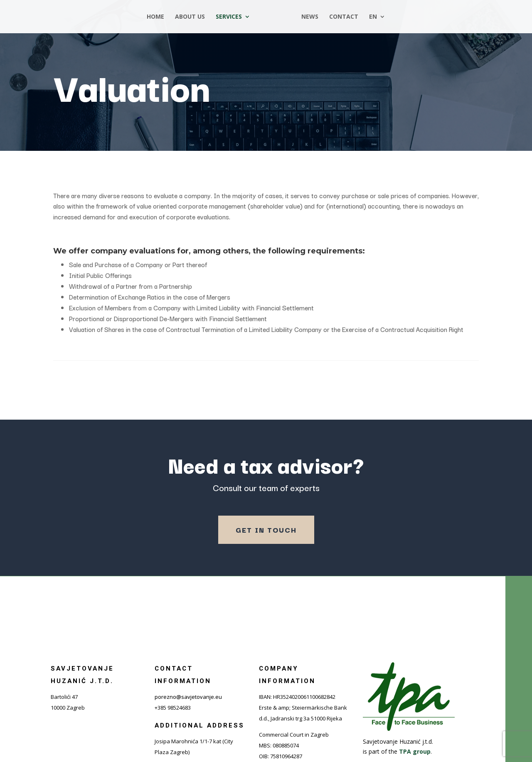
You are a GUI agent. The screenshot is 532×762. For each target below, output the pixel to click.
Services (231, 17)
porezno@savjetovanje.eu (188, 697)
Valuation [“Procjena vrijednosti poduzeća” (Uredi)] (132, 86)
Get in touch (266, 530)
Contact (341, 17)
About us (192, 17)
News (307, 17)
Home (158, 17)
